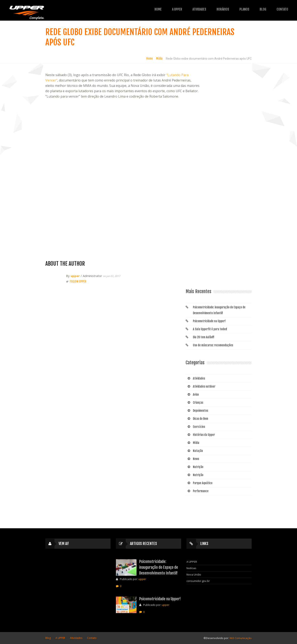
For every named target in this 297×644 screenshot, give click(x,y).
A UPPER (158, 9)
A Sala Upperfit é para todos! (210, 329)
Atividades (180, 9)
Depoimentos (200, 411)
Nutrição (198, 467)
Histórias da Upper (204, 435)
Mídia (159, 58)
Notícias (191, 568)
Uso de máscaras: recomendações (213, 345)
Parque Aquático (203, 483)
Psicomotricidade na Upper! (209, 321)
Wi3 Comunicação (241, 638)
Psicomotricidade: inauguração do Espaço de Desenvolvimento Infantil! (219, 310)
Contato (263, 9)
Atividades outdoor (204, 386)
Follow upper (78, 281)
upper (75, 276)
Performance (201, 491)
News (196, 459)
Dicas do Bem (200, 419)
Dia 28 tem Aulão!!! (204, 337)
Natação (198, 451)
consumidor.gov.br (198, 581)
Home (139, 9)
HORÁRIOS (204, 9)
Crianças (198, 403)
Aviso (196, 395)
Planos (225, 9)
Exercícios (199, 427)
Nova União (194, 574)
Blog (244, 9)
